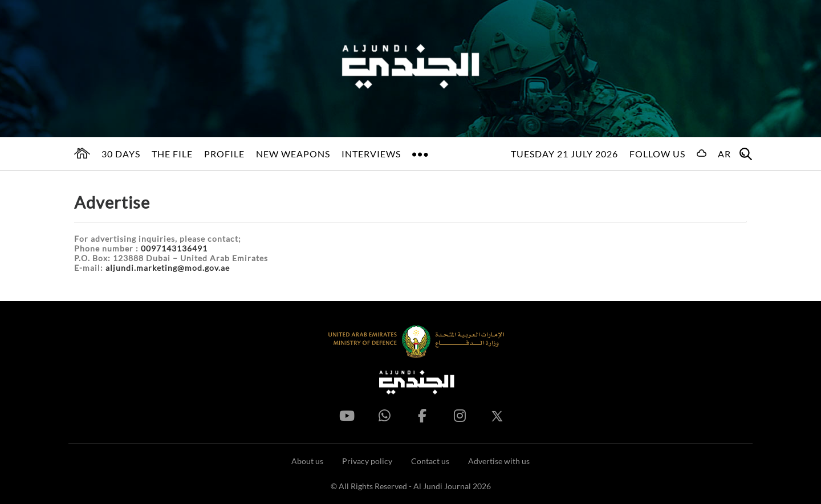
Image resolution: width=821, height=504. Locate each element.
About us (307, 461)
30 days (121, 154)
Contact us (430, 461)
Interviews (371, 154)
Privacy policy (367, 461)
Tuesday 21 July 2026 (564, 154)
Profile (224, 154)
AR (724, 154)
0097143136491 (174, 248)
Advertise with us (499, 461)
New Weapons (293, 154)
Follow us (657, 154)
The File (172, 154)
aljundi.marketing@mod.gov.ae (168, 268)
